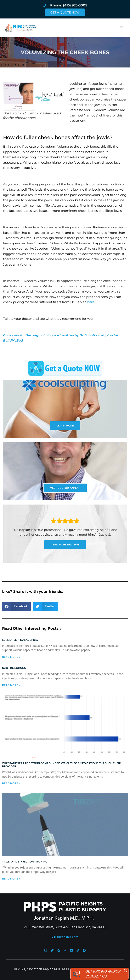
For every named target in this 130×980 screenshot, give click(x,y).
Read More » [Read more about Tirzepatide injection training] (11, 879)
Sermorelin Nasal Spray (20, 640)
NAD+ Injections (14, 668)
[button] (121, 28)
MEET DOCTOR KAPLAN (65, 488)
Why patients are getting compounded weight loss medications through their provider (61, 765)
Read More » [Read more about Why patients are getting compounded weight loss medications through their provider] (11, 783)
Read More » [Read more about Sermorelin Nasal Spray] (11, 657)
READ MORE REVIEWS (65, 545)
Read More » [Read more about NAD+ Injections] (11, 685)
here (91, 302)
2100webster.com (65, 937)
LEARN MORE (65, 426)
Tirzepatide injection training (25, 862)
